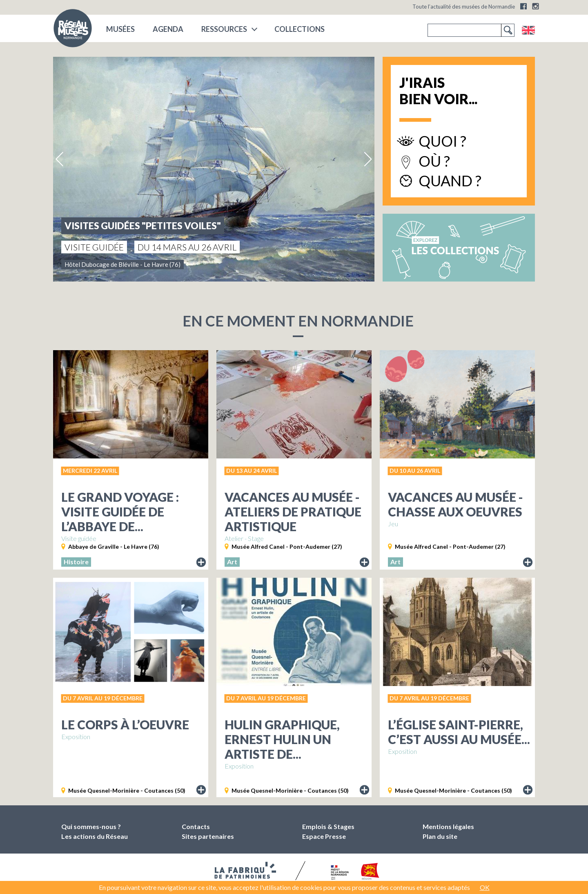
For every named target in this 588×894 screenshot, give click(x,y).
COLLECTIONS (300, 29)
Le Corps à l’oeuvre (125, 724)
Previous (60, 159)
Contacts (196, 826)
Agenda (168, 29)
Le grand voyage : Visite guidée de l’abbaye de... (120, 512)
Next (367, 159)
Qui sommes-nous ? (91, 826)
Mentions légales (448, 826)
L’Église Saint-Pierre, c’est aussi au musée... (459, 732)
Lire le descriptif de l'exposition (201, 563)
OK (485, 887)
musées (120, 29)
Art (232, 562)
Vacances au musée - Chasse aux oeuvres (455, 504)
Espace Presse (324, 836)
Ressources (224, 29)
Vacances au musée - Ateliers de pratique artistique (293, 512)
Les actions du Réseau (95, 836)
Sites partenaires (208, 836)
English (528, 30)
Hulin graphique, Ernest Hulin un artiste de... (282, 739)
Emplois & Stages (328, 826)
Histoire (76, 562)
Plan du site (440, 836)
